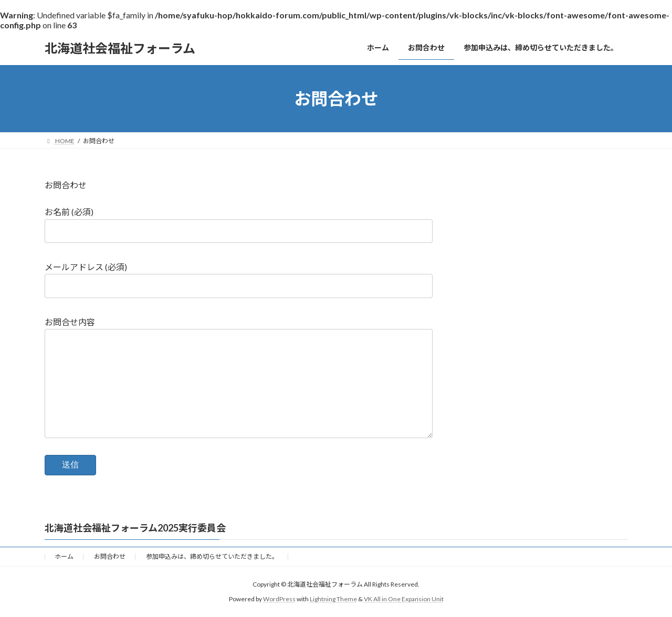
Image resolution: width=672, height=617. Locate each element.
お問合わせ (66, 185)
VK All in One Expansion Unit (404, 599)
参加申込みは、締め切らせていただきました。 (212, 556)
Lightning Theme (333, 599)
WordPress (279, 599)
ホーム (64, 556)
